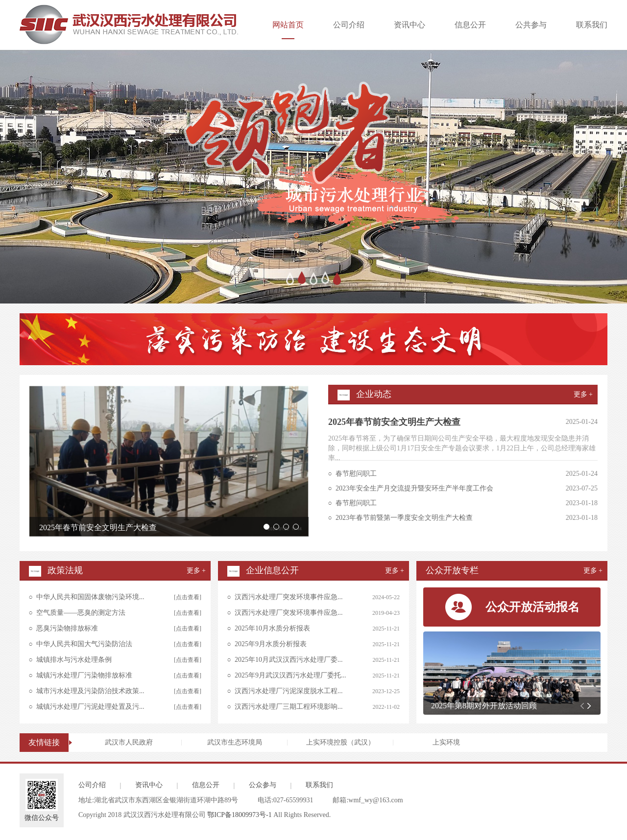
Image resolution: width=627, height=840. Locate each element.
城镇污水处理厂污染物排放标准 (84, 675)
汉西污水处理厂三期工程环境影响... (289, 707)
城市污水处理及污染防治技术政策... (90, 691)
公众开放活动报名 (532, 607)
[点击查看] (188, 597)
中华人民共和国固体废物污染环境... (90, 597)
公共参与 (531, 25)
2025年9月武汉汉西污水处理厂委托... (290, 675)
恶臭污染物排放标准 (67, 628)
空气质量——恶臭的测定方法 (81, 613)
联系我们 (592, 25)
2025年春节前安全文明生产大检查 (98, 527)
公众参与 (263, 785)
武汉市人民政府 (129, 742)
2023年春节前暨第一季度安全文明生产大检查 (404, 518)
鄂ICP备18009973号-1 (239, 815)
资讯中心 (410, 25)
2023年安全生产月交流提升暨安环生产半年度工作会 (414, 488)
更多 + (583, 394)
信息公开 (470, 25)
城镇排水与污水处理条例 (74, 660)
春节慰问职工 (356, 474)
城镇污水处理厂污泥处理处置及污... (90, 707)
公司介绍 (349, 25)
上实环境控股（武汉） (340, 742)
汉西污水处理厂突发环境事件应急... (289, 597)
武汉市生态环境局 (235, 742)
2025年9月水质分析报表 (271, 644)
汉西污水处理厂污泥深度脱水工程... (289, 691)
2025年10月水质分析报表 (272, 628)
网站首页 (288, 30)
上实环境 (446, 742)
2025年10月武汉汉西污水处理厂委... (289, 660)
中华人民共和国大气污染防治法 (84, 644)
